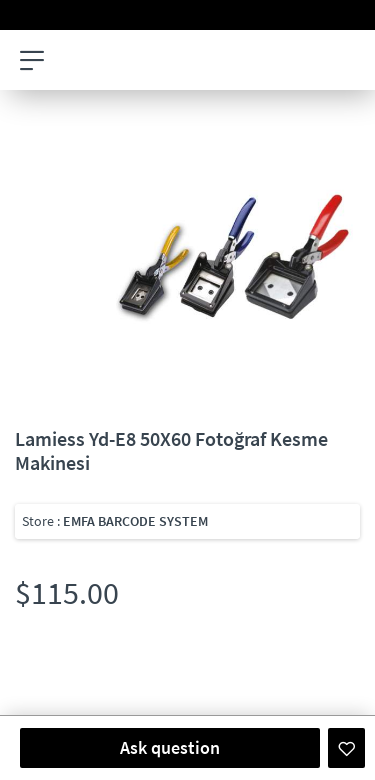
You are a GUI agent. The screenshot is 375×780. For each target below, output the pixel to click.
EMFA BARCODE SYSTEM (135, 521)
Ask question (170, 747)
